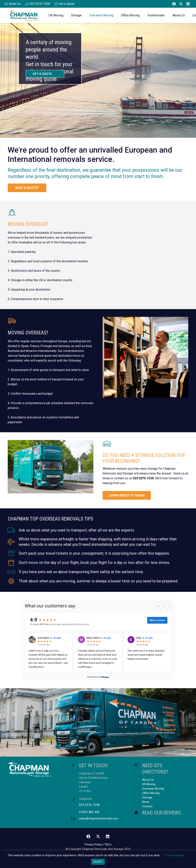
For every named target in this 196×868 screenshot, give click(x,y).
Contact (147, 806)
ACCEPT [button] (98, 862)
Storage (147, 797)
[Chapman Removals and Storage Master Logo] (24, 15)
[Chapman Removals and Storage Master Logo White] (35, 769)
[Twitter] (181, 4)
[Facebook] (174, 4)
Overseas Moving (153, 789)
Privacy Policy (93, 844)
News (146, 802)
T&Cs (108, 844)
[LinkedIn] (188, 4)
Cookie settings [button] (175, 855)
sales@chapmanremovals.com (99, 818)
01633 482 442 (89, 812)
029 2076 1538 (89, 805)
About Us (148, 780)
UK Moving (149, 784)
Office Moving (151, 793)
